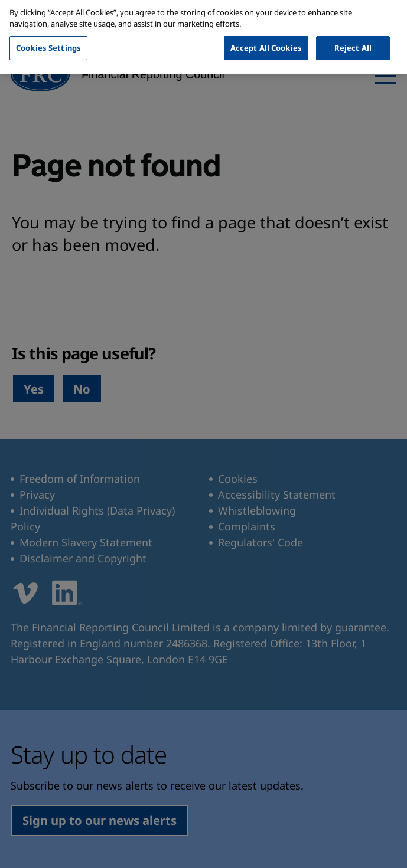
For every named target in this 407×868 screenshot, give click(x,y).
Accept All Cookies (266, 40)
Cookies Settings (48, 40)
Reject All (353, 40)
